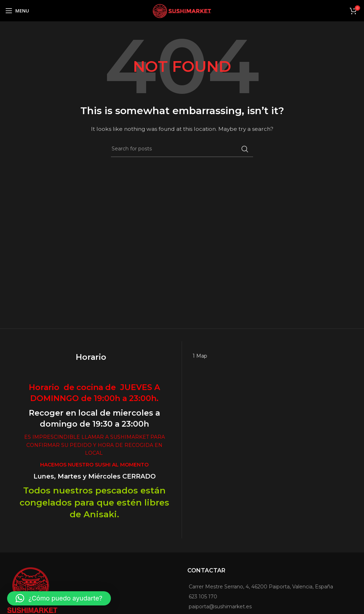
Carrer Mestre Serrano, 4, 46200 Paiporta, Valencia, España (261, 587)
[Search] (182, 149)
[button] (59, 598)
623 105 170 (203, 597)
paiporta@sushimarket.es (220, 607)
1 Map (200, 356)
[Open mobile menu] (17, 11)
